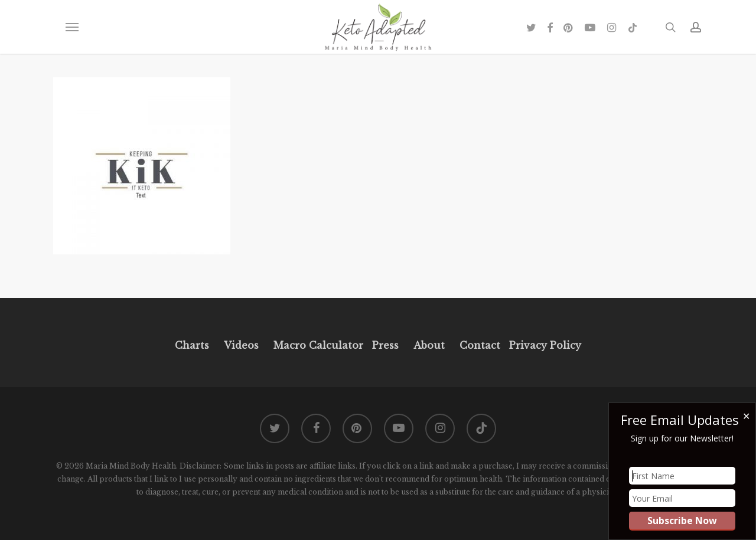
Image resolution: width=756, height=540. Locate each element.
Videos (241, 345)
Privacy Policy (544, 345)
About (429, 345)
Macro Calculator (318, 345)
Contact (480, 345)
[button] (71, 27)
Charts (192, 345)
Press (385, 345)
